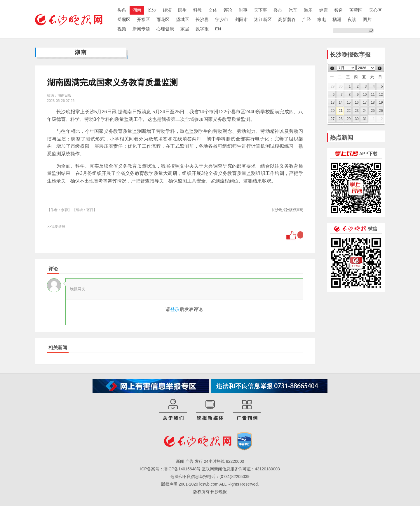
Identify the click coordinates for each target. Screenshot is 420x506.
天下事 (260, 10)
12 (381, 95)
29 (349, 119)
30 (357, 119)
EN (218, 29)
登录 (175, 309)
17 (365, 102)
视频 (122, 29)
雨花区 (163, 19)
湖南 (137, 10)
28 (341, 119)
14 (341, 102)
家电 (322, 19)
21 (341, 111)
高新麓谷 (287, 19)
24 (365, 111)
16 (357, 102)
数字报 (202, 29)
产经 (306, 19)
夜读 (352, 19)
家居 (185, 29)
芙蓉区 (356, 10)
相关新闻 (58, 348)
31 (365, 119)
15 (349, 102)
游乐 (308, 10)
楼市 (278, 10)
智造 (339, 10)
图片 (367, 19)
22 (349, 111)
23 (357, 111)
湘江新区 (263, 19)
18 (373, 102)
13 (333, 102)
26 (381, 111)
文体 (213, 10)
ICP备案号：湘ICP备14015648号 (170, 469)
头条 (122, 10)
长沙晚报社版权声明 (287, 210)
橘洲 (337, 19)
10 (365, 95)
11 (373, 95)
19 (381, 102)
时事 (243, 10)
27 (333, 119)
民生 (182, 10)
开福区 (143, 19)
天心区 (375, 10)
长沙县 (202, 19)
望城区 (183, 19)
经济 (167, 10)
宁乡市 (222, 19)
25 (373, 111)
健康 (323, 10)
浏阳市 (241, 19)
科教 (198, 10)
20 (333, 111)
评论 (228, 10)
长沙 (152, 10)
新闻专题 (141, 29)
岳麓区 (124, 19)
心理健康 (165, 29)
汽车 (293, 10)
